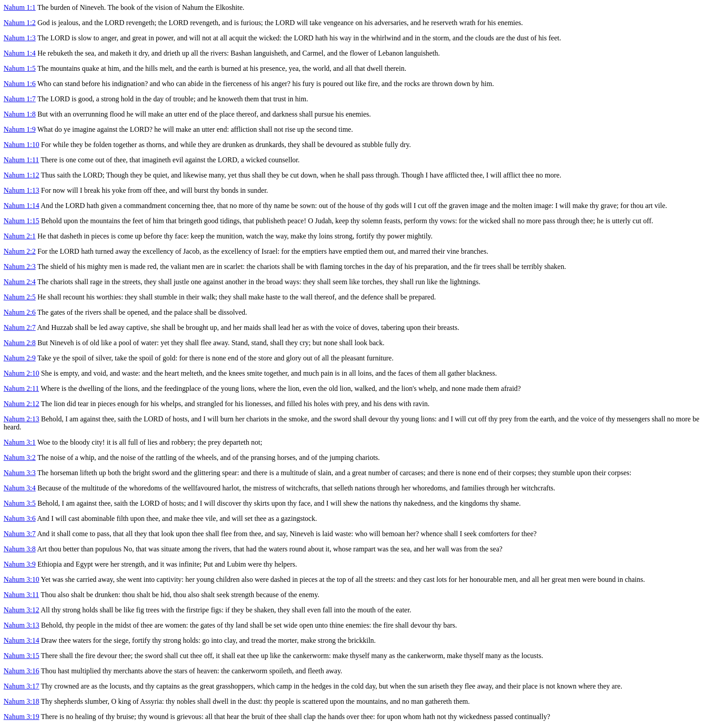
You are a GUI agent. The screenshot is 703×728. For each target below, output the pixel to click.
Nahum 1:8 (20, 114)
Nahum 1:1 (20, 7)
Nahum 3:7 (20, 534)
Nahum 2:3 (20, 266)
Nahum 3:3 (20, 473)
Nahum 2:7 (20, 327)
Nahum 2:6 (20, 312)
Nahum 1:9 (20, 129)
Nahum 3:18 (22, 701)
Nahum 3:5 (20, 503)
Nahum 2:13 (22, 419)
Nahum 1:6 (20, 84)
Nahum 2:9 (20, 358)
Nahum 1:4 (20, 53)
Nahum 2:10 (22, 373)
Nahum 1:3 (20, 38)
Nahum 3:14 (22, 640)
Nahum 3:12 (22, 610)
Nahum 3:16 (22, 671)
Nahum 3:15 (22, 656)
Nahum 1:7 (20, 99)
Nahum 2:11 (21, 388)
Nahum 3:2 (20, 457)
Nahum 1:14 (22, 206)
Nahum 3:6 (20, 518)
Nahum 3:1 (20, 442)
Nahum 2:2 (20, 251)
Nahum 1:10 (22, 145)
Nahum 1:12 (22, 175)
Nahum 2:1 (20, 236)
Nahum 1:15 (22, 221)
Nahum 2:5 (20, 297)
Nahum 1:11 (21, 160)
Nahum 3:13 (22, 625)
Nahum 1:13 (22, 190)
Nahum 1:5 (20, 68)
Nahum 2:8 (20, 343)
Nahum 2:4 (20, 282)
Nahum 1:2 (20, 23)
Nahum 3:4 (20, 488)
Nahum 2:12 (22, 404)
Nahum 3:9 (20, 564)
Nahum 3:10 (22, 579)
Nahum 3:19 (22, 717)
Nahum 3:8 (20, 549)
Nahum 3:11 (21, 595)
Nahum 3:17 (22, 686)
